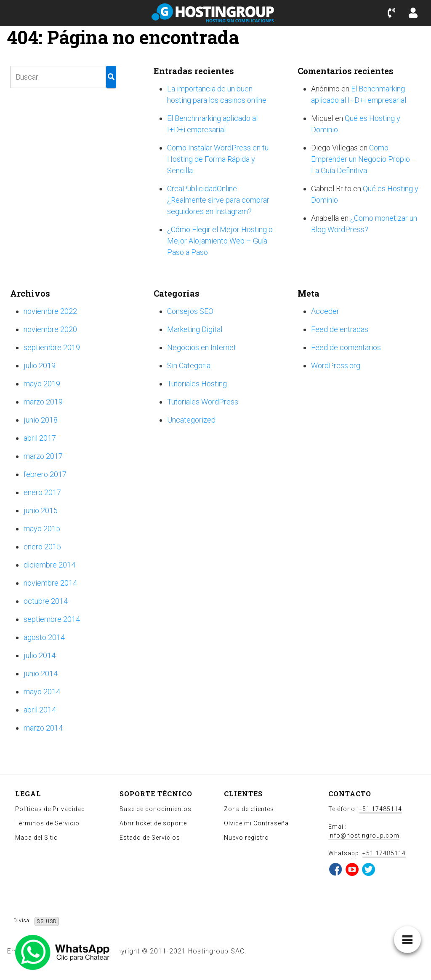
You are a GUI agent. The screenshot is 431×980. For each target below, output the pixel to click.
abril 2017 (40, 438)
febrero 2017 (45, 474)
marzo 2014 (43, 728)
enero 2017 (42, 492)
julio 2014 (40, 655)
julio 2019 (40, 365)
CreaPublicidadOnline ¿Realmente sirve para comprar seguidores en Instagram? (218, 200)
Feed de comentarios (346, 347)
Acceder (325, 311)
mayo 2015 (42, 529)
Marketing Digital (195, 329)
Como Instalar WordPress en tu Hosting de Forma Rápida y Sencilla (218, 159)
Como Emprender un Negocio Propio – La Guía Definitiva (364, 159)
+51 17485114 (380, 809)
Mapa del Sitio (37, 838)
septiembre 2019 (52, 347)
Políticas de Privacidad (50, 809)
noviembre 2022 (50, 311)
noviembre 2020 (50, 329)
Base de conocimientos (156, 809)
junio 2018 (41, 420)
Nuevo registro (246, 838)
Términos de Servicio (47, 823)
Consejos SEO (190, 311)
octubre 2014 (46, 601)
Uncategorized (191, 420)
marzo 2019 (43, 402)
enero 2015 (42, 547)
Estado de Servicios (150, 838)
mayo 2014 (42, 692)
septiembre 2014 (52, 619)
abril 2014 (40, 710)
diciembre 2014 (49, 565)
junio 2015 (41, 510)
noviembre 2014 (50, 583)
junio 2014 (41, 673)
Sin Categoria (189, 365)
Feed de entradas (340, 329)
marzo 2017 (43, 456)
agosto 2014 (44, 637)
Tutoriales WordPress (203, 402)
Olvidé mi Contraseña (256, 823)
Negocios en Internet (202, 347)
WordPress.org (336, 365)
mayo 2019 (42, 384)
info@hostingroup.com (364, 835)
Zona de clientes (249, 809)
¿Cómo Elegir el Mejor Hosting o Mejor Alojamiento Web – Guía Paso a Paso (220, 241)
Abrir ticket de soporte (153, 823)
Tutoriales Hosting (197, 384)
